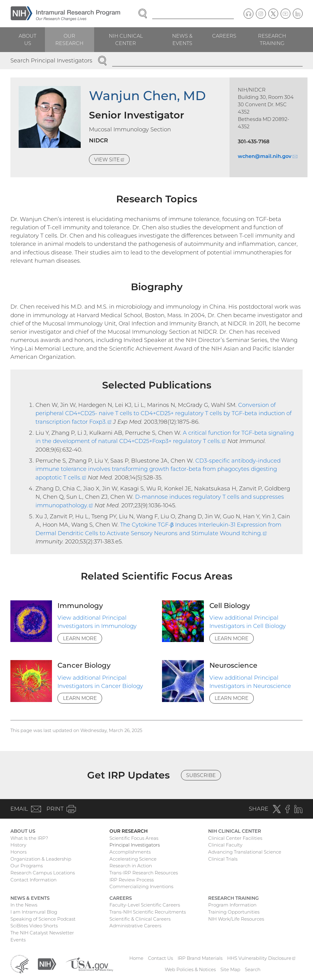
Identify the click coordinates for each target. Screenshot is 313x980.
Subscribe (201, 775)
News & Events (182, 39)
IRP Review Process (132, 880)
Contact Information (33, 880)
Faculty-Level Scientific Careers (145, 905)
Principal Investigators (135, 845)
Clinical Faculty (225, 845)
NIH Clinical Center (126, 39)
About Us (28, 39)
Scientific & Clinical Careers (140, 919)
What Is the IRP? (29, 838)
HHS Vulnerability (261, 958)
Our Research (69, 39)
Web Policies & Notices (190, 969)
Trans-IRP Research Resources (144, 873)
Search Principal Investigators (51, 60)
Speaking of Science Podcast (43, 919)
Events (18, 940)
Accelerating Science (133, 859)
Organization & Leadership (41, 859)
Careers (224, 36)
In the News (24, 905)
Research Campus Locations (43, 873)
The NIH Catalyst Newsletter (42, 933)
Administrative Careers (135, 926)
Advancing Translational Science (245, 852)
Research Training (272, 39)
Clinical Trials (223, 859)
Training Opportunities (234, 912)
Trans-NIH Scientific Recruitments (148, 912)
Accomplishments (130, 852)
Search (253, 969)
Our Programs (27, 866)
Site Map (230, 969)
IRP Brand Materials (200, 958)
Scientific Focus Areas (134, 838)
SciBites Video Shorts (34, 926)
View (112, 160)
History (18, 845)
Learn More (80, 638)
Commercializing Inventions (141, 886)
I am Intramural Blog (34, 912)
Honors (18, 852)
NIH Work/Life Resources (236, 919)
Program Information (232, 905)
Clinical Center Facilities (235, 838)
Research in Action (131, 866)
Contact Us (160, 958)
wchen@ (267, 156)
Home (136, 958)
